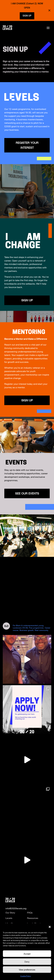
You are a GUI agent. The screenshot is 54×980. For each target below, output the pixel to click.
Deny (27, 962)
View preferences (27, 970)
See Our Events (27, 493)
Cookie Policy (26, 976)
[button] (50, 927)
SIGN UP (27, 16)
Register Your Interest (27, 145)
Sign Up (27, 400)
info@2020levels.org (16, 908)
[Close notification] (49, 10)
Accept (27, 954)
